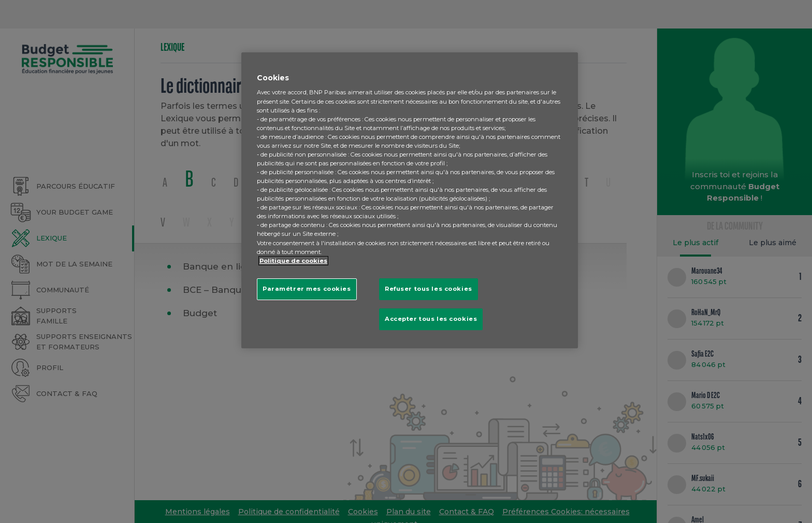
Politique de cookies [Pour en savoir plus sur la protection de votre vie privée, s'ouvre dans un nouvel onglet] (293, 261)
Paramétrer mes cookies (307, 289)
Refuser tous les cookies (429, 289)
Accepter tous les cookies (431, 319)
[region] (410, 200)
